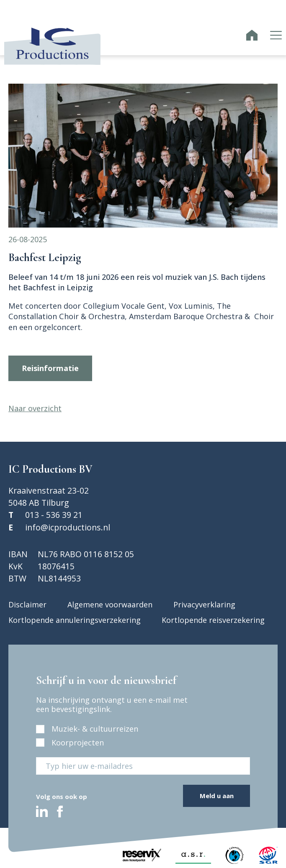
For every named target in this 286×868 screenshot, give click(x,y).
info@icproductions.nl (68, 527)
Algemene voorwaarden (110, 604)
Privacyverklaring (204, 604)
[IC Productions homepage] (252, 36)
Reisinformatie (50, 368)
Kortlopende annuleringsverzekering (75, 620)
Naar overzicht (35, 408)
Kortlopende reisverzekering (213, 620)
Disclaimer (27, 604)
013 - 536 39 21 (54, 515)
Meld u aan (217, 796)
